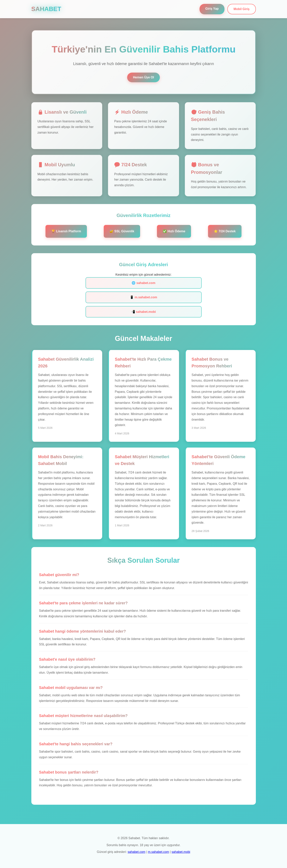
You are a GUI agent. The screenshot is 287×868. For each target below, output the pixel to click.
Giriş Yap (212, 9)
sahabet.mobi (181, 852)
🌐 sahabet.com (143, 283)
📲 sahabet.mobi (144, 312)
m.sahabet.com (158, 852)
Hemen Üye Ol (143, 77)
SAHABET (46, 9)
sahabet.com (137, 852)
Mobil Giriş (242, 9)
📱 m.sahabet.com (143, 297)
